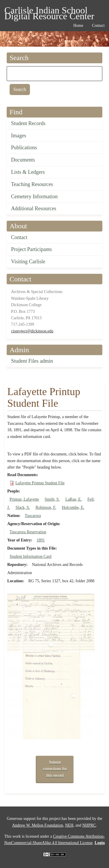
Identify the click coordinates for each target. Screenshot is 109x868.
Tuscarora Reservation (28, 532)
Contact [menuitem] (98, 26)
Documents (23, 160)
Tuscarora (33, 516)
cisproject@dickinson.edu (32, 331)
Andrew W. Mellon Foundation (38, 825)
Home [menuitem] (78, 26)
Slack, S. (23, 507)
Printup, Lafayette (24, 499)
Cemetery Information (34, 197)
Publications (24, 148)
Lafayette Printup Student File (40, 483)
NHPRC (89, 825)
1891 (41, 540)
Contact (19, 237)
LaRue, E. (74, 499)
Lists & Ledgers (28, 172)
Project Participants (31, 249)
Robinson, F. (46, 507)
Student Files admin (32, 361)
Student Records (28, 123)
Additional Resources (34, 208)
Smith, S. (52, 499)
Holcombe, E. (73, 507)
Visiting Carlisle (28, 262)
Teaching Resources (32, 184)
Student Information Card (31, 556)
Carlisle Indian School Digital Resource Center (49, 11)
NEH (69, 825)
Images (19, 136)
